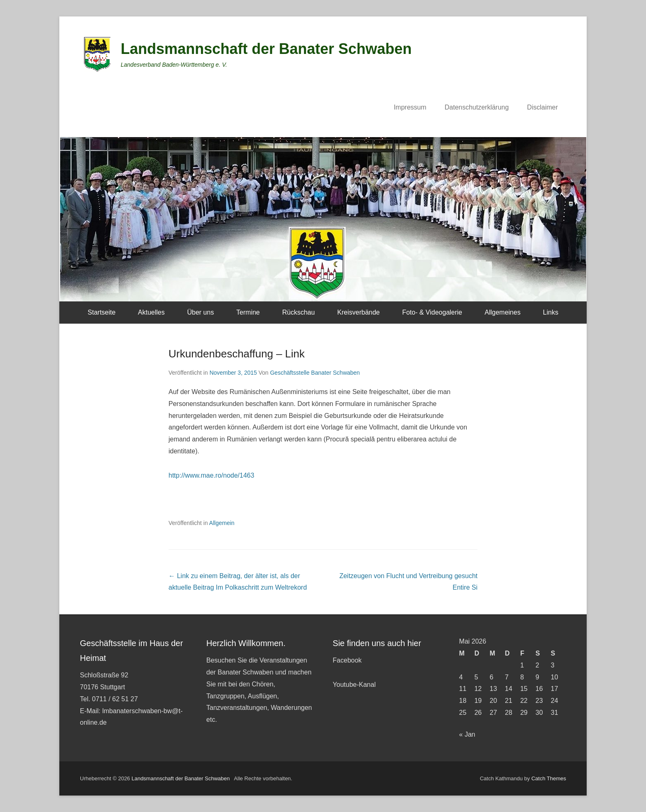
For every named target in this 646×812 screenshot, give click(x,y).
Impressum (410, 107)
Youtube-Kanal (354, 685)
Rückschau (298, 312)
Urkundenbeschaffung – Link (237, 354)
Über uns (200, 312)
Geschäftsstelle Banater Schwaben (315, 373)
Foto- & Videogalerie (432, 312)
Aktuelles (151, 312)
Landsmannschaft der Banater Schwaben (266, 49)
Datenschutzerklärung (477, 107)
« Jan (467, 734)
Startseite (102, 312)
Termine (248, 312)
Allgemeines (502, 312)
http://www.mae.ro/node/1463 (211, 475)
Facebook (347, 660)
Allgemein (222, 523)
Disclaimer (542, 107)
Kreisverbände (359, 312)
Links (551, 312)
